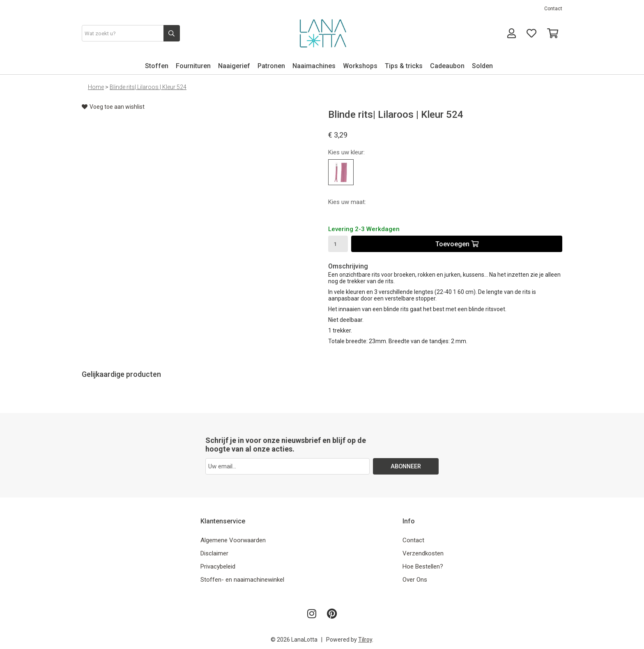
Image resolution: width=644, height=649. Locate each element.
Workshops (360, 66)
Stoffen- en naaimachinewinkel (242, 580)
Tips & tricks (404, 66)
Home (96, 87)
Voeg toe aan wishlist (113, 107)
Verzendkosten (423, 553)
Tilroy (365, 640)
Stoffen (157, 66)
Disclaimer (214, 553)
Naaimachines (314, 66)
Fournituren (193, 66)
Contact (553, 9)
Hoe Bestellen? (423, 566)
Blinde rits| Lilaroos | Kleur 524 (148, 87)
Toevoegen (457, 244)
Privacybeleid (218, 566)
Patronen (271, 66)
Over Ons (415, 580)
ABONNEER (406, 466)
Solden (482, 66)
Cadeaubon (447, 66)
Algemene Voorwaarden (233, 540)
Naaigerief (234, 66)
